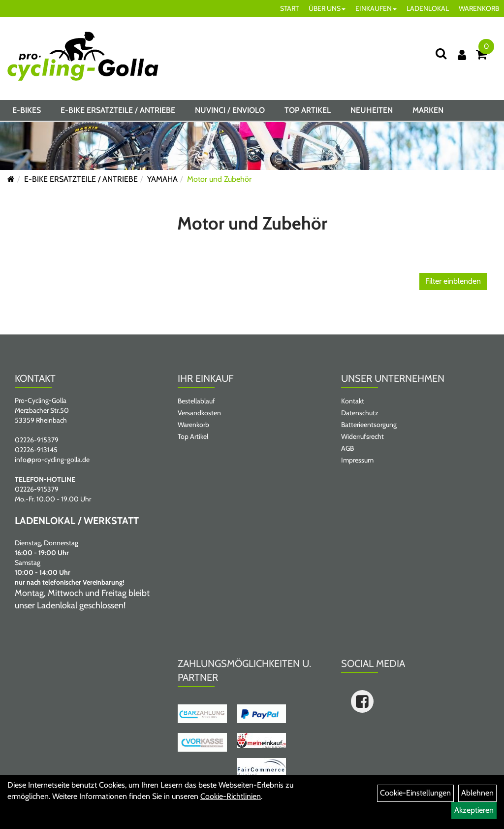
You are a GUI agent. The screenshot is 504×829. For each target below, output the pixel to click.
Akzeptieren (474, 810)
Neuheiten (372, 110)
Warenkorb (193, 425)
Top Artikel (308, 110)
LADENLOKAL (428, 8)
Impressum (357, 460)
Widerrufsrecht (362, 436)
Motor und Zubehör (219, 179)
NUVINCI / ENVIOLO (230, 110)
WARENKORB (479, 8)
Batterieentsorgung (369, 425)
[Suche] (441, 53)
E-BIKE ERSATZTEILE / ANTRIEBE (118, 110)
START (289, 8)
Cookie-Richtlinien (231, 796)
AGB (347, 448)
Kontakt (353, 401)
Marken (428, 110)
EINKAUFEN (376, 8)
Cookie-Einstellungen (415, 793)
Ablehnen (477, 793)
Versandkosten (199, 413)
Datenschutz (360, 413)
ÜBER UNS (327, 8)
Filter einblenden (453, 281)
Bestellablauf (196, 401)
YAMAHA (162, 179)
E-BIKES (27, 110)
